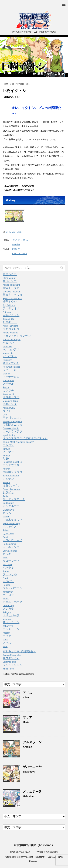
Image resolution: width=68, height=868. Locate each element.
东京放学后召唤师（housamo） (34, 845)
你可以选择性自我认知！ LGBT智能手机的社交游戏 (34, 852)
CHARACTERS (14, 232)
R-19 (12, 460)
